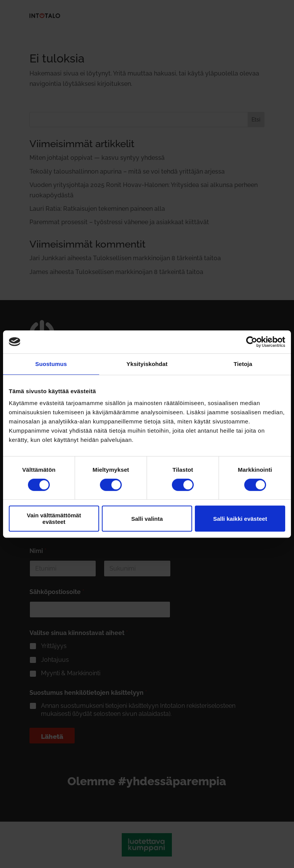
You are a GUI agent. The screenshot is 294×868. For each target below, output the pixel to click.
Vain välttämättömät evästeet (54, 519)
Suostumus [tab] (51, 364)
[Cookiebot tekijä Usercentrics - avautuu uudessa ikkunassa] (252, 342)
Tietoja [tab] (243, 364)
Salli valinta (147, 519)
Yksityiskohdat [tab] (147, 364)
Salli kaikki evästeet (240, 519)
